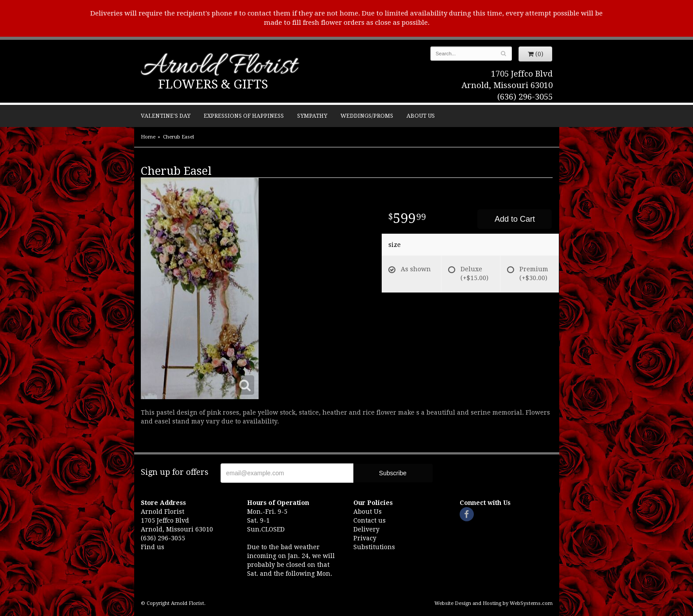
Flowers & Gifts (213, 84)
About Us (421, 116)
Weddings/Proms (367, 116)
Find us (153, 547)
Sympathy (312, 116)
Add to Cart (515, 219)
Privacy (365, 538)
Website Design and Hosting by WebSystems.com (494, 603)
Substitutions (374, 547)
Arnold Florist (219, 67)
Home (148, 137)
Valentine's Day (166, 116)
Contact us (370, 520)
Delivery (366, 529)
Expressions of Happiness (244, 116)
